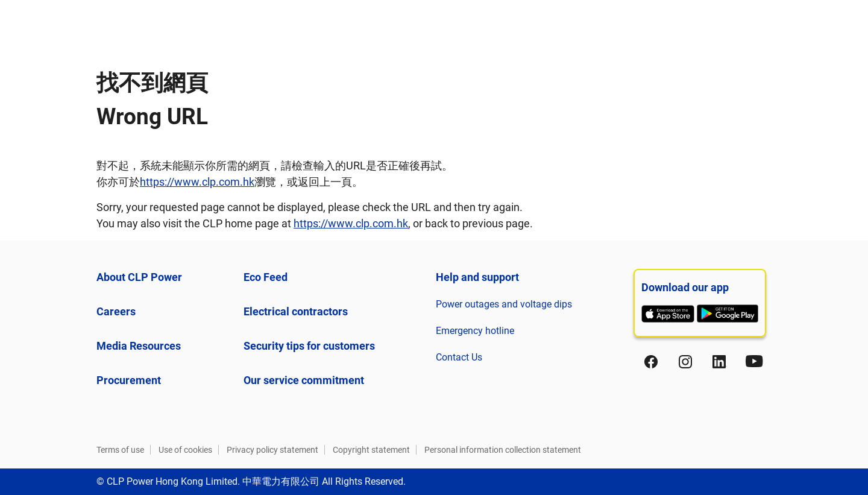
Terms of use (120, 450)
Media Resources (139, 346)
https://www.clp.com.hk (197, 182)
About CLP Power (139, 277)
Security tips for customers (309, 346)
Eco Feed (266, 277)
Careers (116, 311)
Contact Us (459, 357)
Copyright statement (371, 450)
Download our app (685, 287)
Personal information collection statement (503, 450)
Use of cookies (185, 450)
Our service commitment (304, 380)
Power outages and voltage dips (504, 304)
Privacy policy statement (272, 450)
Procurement (129, 380)
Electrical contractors (296, 311)
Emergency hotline (475, 331)
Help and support (477, 277)
